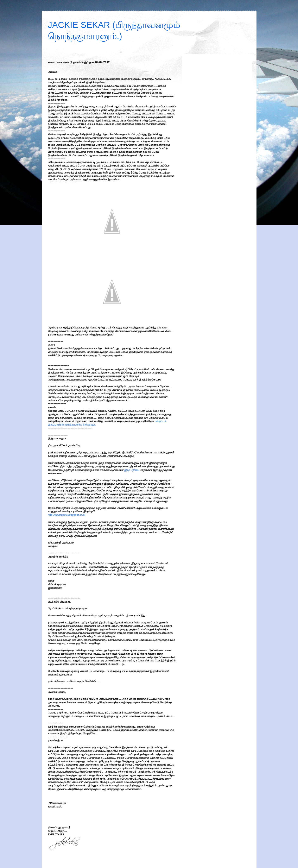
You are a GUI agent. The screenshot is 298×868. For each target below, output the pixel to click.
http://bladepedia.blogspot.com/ (67, 515)
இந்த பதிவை (132, 470)
